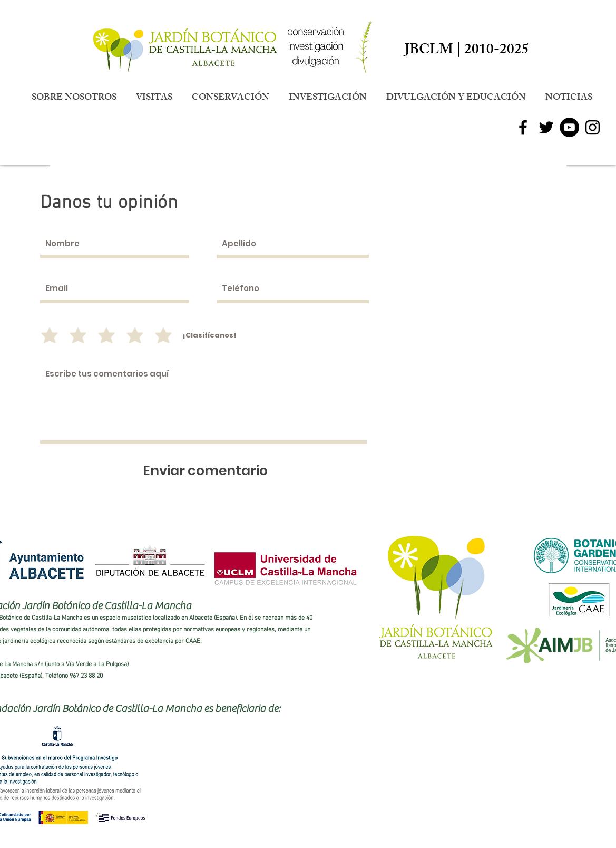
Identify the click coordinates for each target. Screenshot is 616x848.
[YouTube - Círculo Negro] (569, 127)
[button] (74, 98)
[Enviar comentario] (205, 471)
